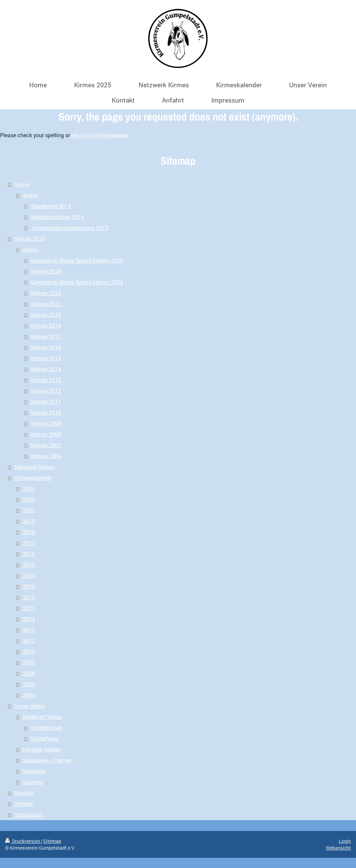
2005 (29, 684)
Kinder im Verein (42, 717)
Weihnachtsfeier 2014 (57, 217)
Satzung (33, 782)
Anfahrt (24, 804)
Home (22, 184)
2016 (29, 554)
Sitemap (52, 841)
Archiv (30, 195)
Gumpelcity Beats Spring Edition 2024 (77, 282)
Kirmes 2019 (46, 315)
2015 (29, 565)
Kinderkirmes (47, 728)
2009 (29, 662)
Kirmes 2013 (46, 380)
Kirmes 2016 (46, 347)
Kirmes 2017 (46, 336)
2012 (29, 597)
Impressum (28, 815)
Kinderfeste (45, 738)
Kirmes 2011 (46, 402)
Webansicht (338, 848)
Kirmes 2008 (46, 434)
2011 (29, 608)
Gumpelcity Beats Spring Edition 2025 (77, 260)
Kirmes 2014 (46, 369)
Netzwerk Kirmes (35, 467)
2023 (29, 499)
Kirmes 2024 (46, 271)
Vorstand (34, 771)
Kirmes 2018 (46, 325)
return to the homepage (100, 135)
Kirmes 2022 (46, 304)
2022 (29, 510)
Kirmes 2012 (46, 391)
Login (345, 841)
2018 (29, 532)
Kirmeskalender (33, 478)
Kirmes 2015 (46, 358)
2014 (29, 575)
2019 (29, 521)
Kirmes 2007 (46, 445)
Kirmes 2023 (46, 293)
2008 (29, 673)
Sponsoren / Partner (47, 760)
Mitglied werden (42, 749)
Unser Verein (30, 706)
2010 (29, 652)
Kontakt (24, 793)
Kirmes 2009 (46, 423)
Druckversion (23, 841)
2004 (29, 695)
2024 (29, 489)
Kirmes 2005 (46, 456)
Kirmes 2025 (30, 239)
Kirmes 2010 (46, 412)
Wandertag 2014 (51, 206)
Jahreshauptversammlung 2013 (69, 228)
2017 (29, 543)
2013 (29, 586)
